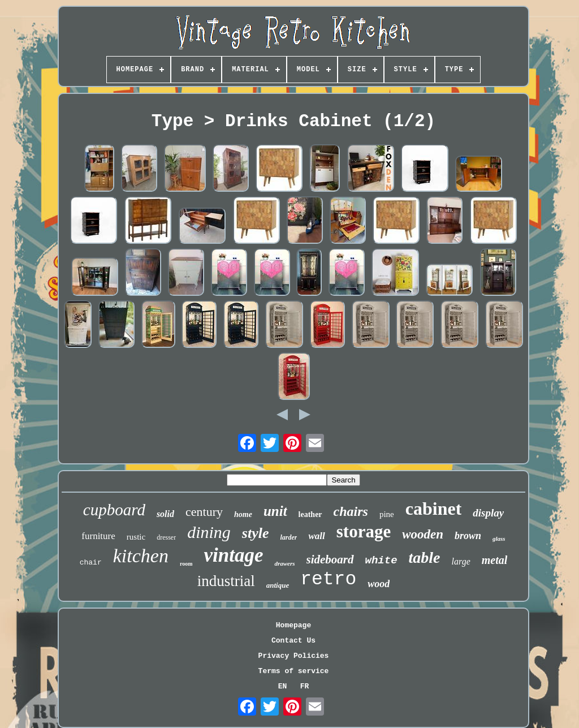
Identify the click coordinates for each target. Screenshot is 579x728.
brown (468, 536)
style (256, 533)
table (425, 557)
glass (499, 539)
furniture (98, 536)
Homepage (293, 625)
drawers (284, 563)
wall (316, 536)
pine (387, 514)
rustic (136, 537)
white (381, 561)
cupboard (114, 510)
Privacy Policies (294, 656)
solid (165, 514)
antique (278, 585)
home (243, 514)
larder (288, 537)
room (186, 564)
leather (310, 514)
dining (209, 532)
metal (495, 560)
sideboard (330, 559)
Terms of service (294, 671)
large (461, 561)
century (204, 512)
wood (379, 584)
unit (275, 511)
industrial (226, 581)
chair (91, 563)
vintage (233, 555)
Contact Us (293, 641)
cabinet (434, 509)
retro (328, 580)
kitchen (141, 556)
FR (305, 686)
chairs (351, 511)
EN (283, 686)
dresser (166, 537)
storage (364, 531)
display (488, 513)
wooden (423, 534)
